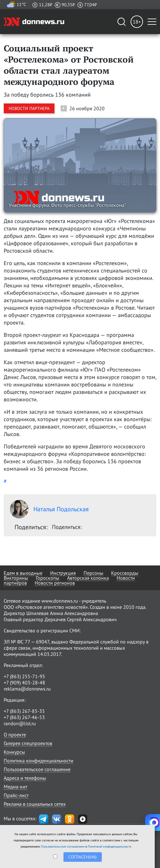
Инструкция (63, 573)
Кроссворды (125, 573)
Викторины (16, 578)
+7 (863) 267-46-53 (24, 717)
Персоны (93, 573)
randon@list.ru (20, 723)
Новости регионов (55, 583)
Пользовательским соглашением (63, 846)
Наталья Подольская (49, 509)
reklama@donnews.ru (27, 689)
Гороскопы (48, 578)
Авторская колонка (88, 578)
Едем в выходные (23, 573)
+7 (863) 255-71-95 (24, 676)
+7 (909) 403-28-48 (24, 683)
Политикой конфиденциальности (110, 846)
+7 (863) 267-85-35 (24, 711)
